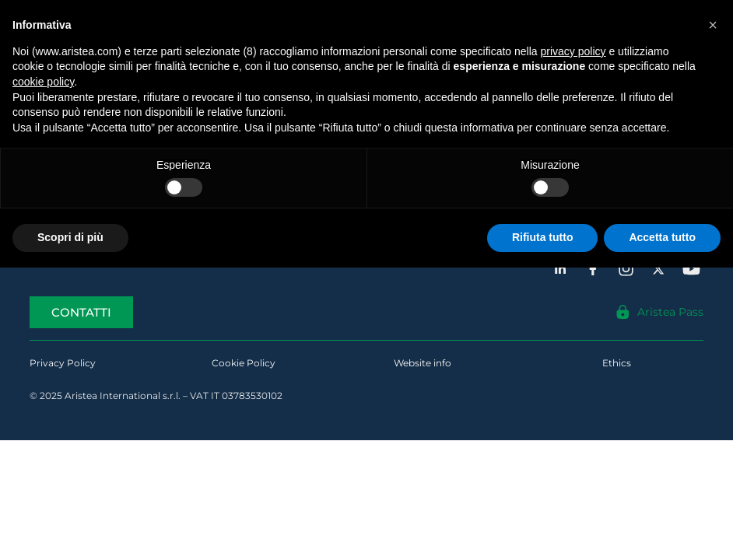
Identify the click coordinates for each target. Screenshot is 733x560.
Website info (423, 363)
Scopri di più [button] (70, 237)
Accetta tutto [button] (662, 237)
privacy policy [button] (573, 51)
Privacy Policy (63, 363)
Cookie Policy (244, 363)
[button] (713, 25)
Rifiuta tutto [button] (543, 237)
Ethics (617, 363)
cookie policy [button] (43, 82)
